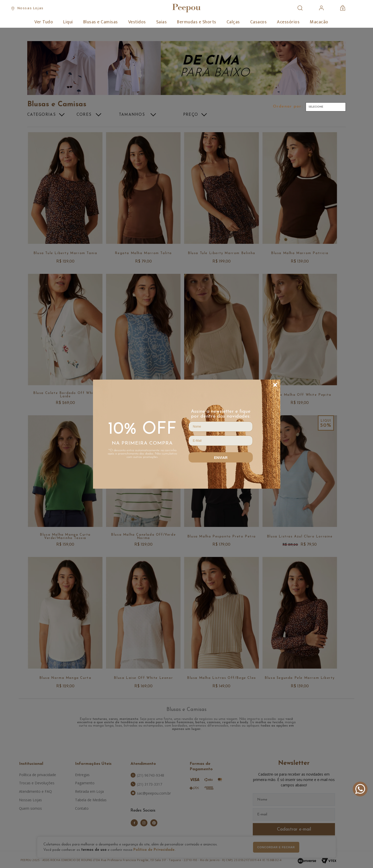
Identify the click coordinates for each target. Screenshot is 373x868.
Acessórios (288, 22)
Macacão (319, 22)
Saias (162, 22)
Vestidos (137, 22)
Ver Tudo (44, 22)
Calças (233, 22)
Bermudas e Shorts (197, 22)
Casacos (259, 22)
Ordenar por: (288, 107)
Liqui (68, 22)
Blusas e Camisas (101, 22)
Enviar (221, 458)
